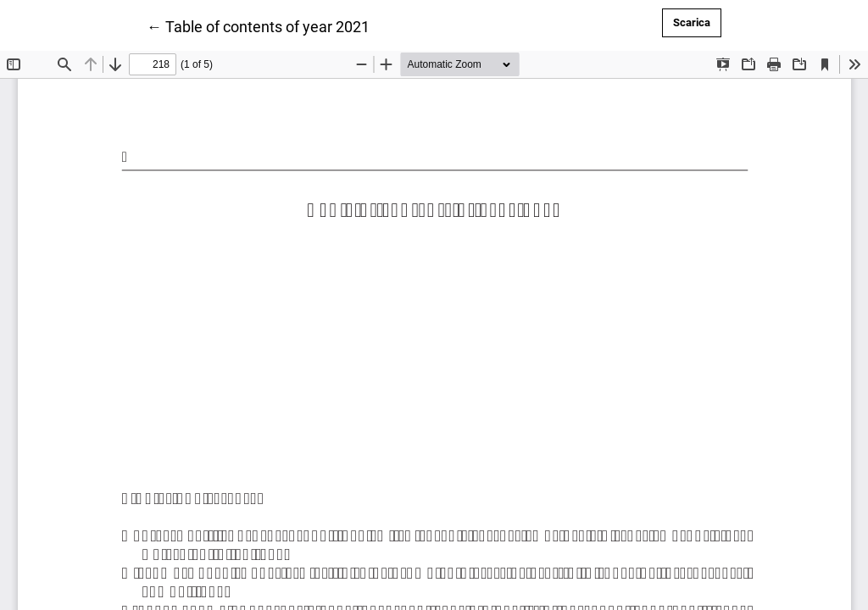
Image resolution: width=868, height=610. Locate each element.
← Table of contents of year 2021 (258, 25)
